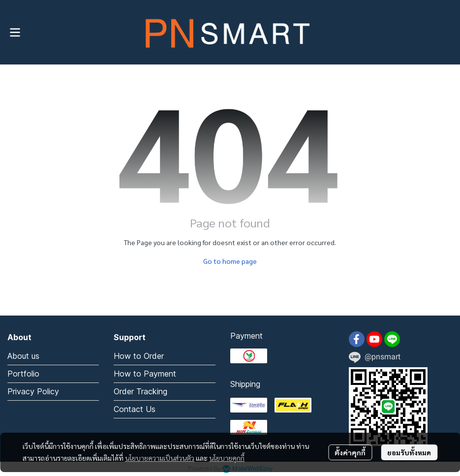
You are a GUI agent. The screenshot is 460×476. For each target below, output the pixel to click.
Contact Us (135, 409)
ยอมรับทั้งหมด (409, 452)
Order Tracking (140, 391)
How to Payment (145, 374)
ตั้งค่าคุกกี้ (350, 452)
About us (23, 356)
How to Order (139, 356)
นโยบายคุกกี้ (227, 458)
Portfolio (23, 374)
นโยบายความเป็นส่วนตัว (160, 458)
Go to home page (230, 261)
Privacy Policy (33, 391)
